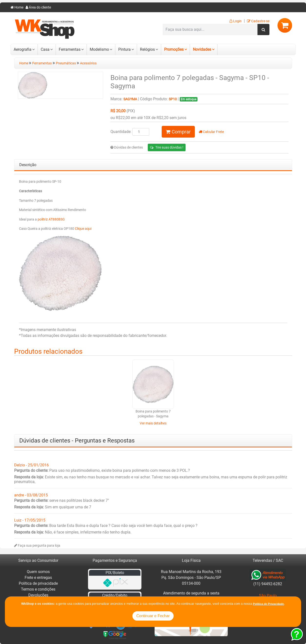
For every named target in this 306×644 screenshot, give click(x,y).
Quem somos (38, 572)
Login (236, 21)
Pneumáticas (66, 63)
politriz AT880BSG (51, 219)
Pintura (124, 49)
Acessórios (88, 63)
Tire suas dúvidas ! (167, 147)
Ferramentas (70, 49)
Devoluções (38, 595)
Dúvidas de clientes (127, 147)
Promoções (174, 49)
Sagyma (130, 99)
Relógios (147, 49)
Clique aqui (83, 229)
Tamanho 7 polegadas (36, 201)
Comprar (178, 132)
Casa (45, 49)
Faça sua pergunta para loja (37, 546)
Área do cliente (38, 7)
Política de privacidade (38, 583)
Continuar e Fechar (153, 616)
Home (17, 7)
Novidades (202, 49)
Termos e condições (38, 589)
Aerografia (23, 49)
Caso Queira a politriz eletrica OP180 (47, 229)
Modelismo (99, 49)
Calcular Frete (211, 132)
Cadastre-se (258, 21)
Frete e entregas (38, 578)
